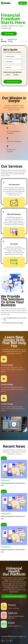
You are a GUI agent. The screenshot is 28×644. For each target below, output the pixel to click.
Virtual (8, 75)
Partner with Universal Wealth (14, 596)
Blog (4, 458)
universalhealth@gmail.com (15, 626)
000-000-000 (16, 608)
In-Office (16, 75)
